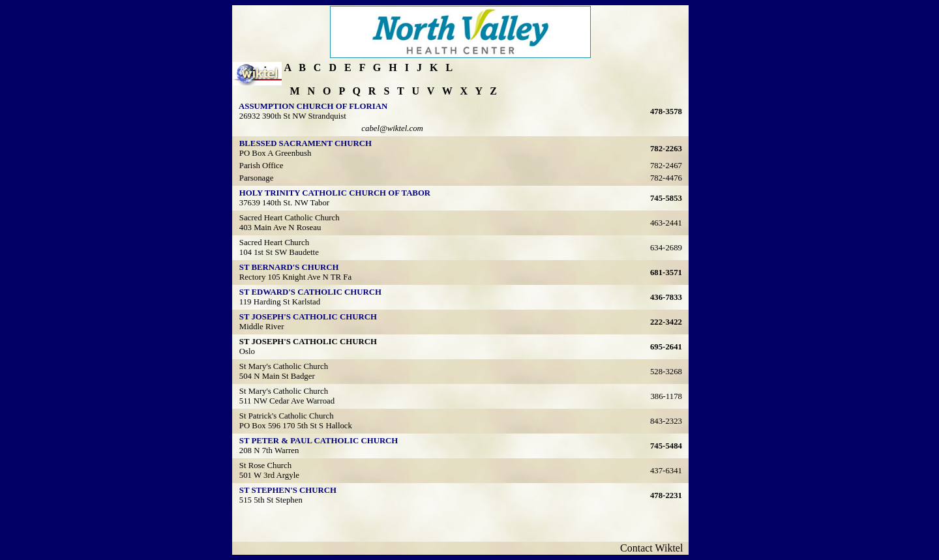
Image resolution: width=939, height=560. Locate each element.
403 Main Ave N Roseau (280, 228)
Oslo (247, 351)
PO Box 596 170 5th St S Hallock (296, 426)
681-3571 (666, 273)
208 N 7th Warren (269, 450)
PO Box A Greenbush (276, 153)
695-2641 (666, 347)
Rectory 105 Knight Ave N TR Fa (295, 277)
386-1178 (666, 396)
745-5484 (666, 446)
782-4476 (666, 178)
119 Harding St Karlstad (280, 302)
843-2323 (666, 421)
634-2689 (666, 248)
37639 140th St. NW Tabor (284, 203)
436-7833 (666, 297)
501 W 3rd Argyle (269, 475)
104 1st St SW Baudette (279, 252)
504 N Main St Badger (277, 376)
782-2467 (666, 166)
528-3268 (666, 372)
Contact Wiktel (654, 548)
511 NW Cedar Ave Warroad (287, 401)
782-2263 (666, 149)
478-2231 (666, 495)
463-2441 (666, 223)
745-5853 (666, 198)
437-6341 (666, 471)
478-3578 (666, 111)
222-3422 (666, 322)
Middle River (262, 327)
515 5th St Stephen (271, 500)
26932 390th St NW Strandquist (293, 116)
